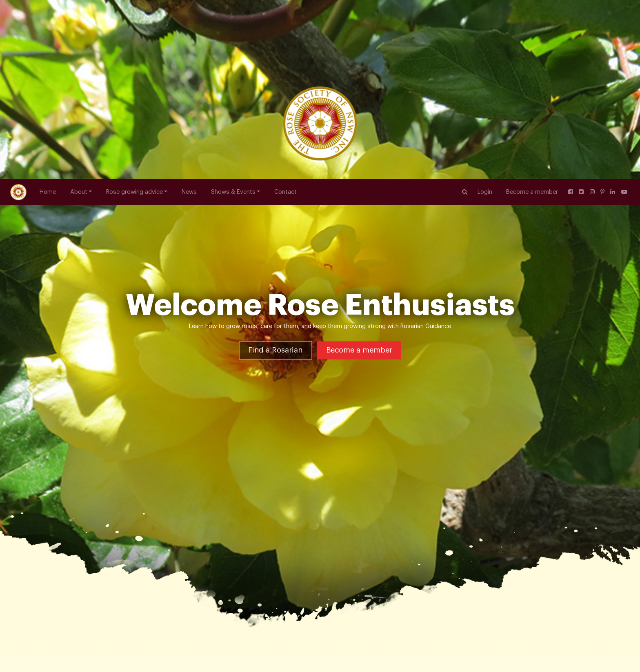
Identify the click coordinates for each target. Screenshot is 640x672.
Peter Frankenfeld (193, 551)
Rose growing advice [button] (134, 13)
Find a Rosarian (275, 226)
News (189, 13)
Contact (286, 13)
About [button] (79, 13)
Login (485, 13)
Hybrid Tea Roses (139, 551)
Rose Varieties (91, 551)
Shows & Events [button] (233, 13)
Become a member (532, 13)
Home (48, 13)
